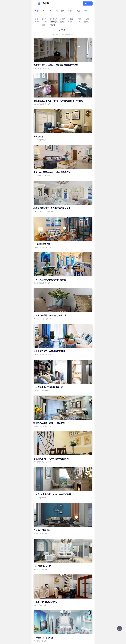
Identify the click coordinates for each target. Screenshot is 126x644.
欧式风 (88, 19)
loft (37, 14)
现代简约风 (53, 19)
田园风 (86, 22)
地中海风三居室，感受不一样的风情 (49, 423)
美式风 (80, 19)
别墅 (79, 11)
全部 (37, 11)
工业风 (79, 22)
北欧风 (44, 19)
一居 (43, 11)
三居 (56, 11)
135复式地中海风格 (42, 244)
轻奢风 (71, 22)
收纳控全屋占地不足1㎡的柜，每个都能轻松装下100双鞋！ (59, 101)
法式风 (44, 25)
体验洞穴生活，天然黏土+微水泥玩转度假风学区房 (56, 65)
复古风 (63, 22)
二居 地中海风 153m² (43, 530)
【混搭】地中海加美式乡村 (45, 602)
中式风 (37, 22)
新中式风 (63, 19)
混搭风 (72, 19)
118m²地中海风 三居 (42, 566)
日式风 (45, 22)
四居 (63, 11)
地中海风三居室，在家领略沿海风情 (49, 351)
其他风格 (53, 25)
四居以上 (71, 11)
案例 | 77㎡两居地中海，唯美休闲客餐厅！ (52, 172)
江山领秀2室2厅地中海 (43, 638)
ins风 (37, 25)
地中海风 (54, 22)
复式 (85, 11)
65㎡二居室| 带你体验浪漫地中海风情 (50, 280)
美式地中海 (38, 137)
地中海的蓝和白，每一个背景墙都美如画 (51, 459)
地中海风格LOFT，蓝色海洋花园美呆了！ (52, 208)
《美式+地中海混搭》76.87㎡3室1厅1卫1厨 (52, 494)
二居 (50, 11)
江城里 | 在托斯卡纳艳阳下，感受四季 (50, 316)
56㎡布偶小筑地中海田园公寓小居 (48, 387)
